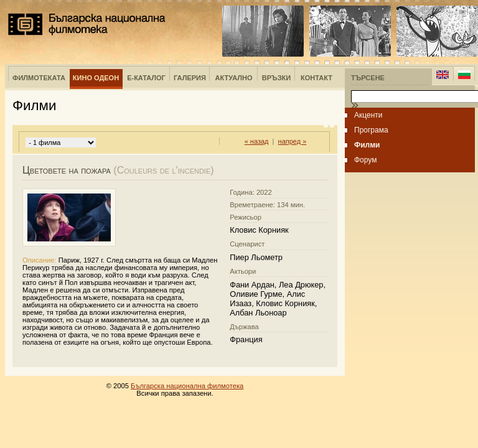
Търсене (368, 78)
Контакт (316, 78)
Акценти (368, 115)
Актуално (234, 78)
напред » (293, 141)
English (443, 75)
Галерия (190, 78)
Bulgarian (464, 75)
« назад (257, 141)
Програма (371, 130)
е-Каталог (146, 78)
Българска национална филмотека (87, 24)
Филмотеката (39, 78)
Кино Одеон (96, 78)
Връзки (276, 78)
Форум (365, 160)
